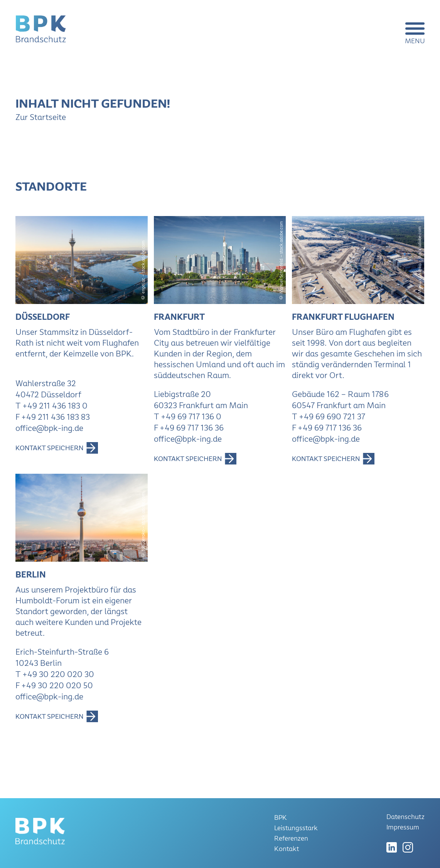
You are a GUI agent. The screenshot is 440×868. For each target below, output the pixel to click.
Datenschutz (405, 817)
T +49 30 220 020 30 (55, 674)
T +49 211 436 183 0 (51, 406)
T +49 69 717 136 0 (188, 416)
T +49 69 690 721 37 (329, 416)
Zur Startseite (41, 117)
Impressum (403, 827)
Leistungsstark (296, 828)
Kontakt (287, 849)
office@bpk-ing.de (49, 428)
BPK (281, 818)
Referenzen (291, 838)
